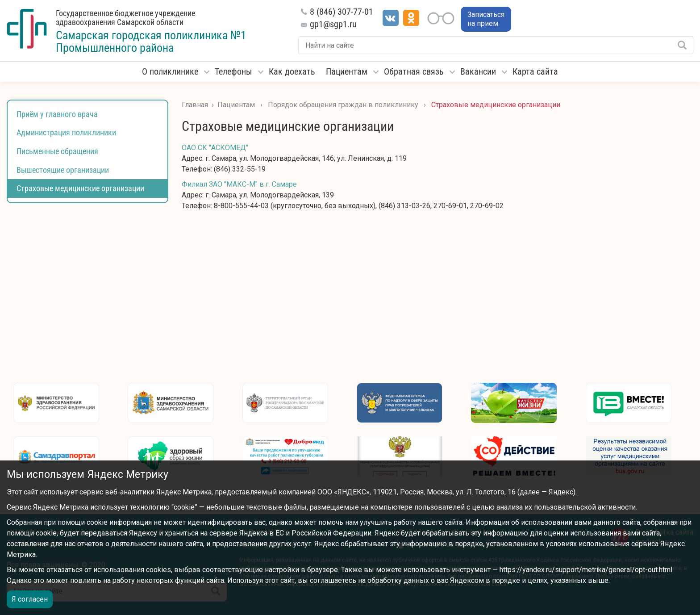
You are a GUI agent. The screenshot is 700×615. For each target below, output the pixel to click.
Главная (195, 105)
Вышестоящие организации (63, 170)
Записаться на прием (486, 19)
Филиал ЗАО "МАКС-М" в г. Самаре (239, 184)
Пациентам (347, 71)
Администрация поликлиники (66, 132)
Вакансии (478, 71)
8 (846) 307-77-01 (342, 12)
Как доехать (292, 71)
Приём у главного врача (57, 114)
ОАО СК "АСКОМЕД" (215, 148)
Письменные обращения (57, 151)
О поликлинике (170, 71)
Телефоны (233, 71)
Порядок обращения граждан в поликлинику (343, 105)
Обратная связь (414, 71)
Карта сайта (535, 71)
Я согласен (30, 599)
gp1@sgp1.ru (333, 24)
